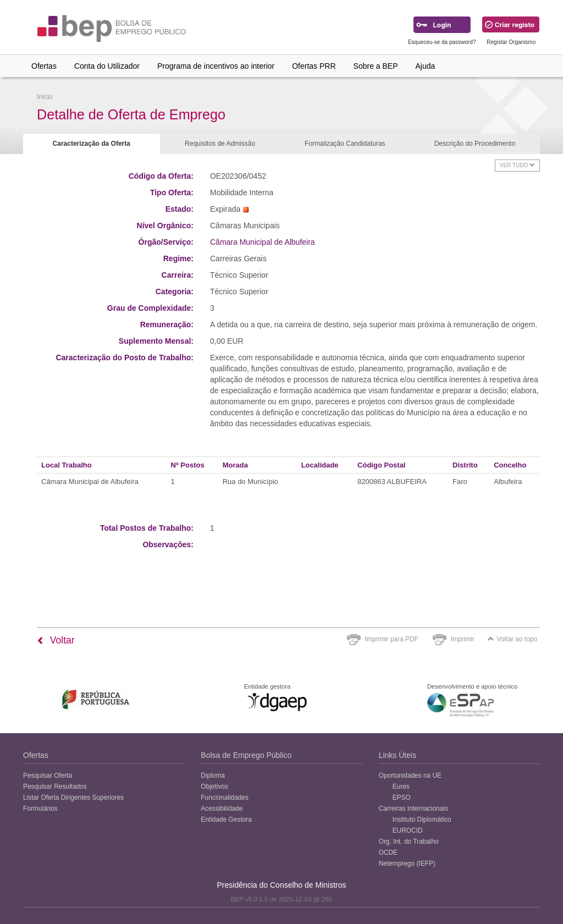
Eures (401, 787)
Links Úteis (398, 755)
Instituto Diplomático (422, 820)
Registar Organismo (511, 42)
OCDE (388, 853)
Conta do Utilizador (107, 66)
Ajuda (426, 66)
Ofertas (44, 66)
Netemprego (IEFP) (407, 864)
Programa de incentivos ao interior (216, 66)
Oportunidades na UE (410, 776)
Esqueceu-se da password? (442, 42)
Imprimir (463, 639)
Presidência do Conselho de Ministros (281, 885)
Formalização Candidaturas (345, 144)
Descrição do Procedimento (475, 144)
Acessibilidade (222, 809)
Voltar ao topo (512, 639)
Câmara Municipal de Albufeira (263, 242)
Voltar (56, 640)
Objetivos (214, 787)
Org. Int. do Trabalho (409, 842)
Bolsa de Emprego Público (246, 755)
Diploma (213, 776)
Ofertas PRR (314, 66)
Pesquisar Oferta (48, 776)
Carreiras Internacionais (413, 809)
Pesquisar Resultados (55, 787)
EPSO (402, 798)
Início (45, 97)
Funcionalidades (225, 798)
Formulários (40, 809)
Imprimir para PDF (392, 639)
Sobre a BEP (376, 66)
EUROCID (408, 831)
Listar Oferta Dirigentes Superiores (73, 798)
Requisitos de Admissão (220, 144)
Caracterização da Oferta (92, 144)
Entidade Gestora (226, 820)
